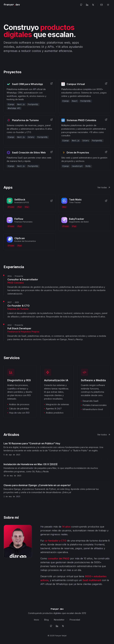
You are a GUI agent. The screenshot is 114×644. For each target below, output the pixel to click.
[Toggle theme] (108, 5)
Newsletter (59, 620)
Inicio (37, 620)
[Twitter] (93, 5)
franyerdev (12, 5)
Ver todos (104, 435)
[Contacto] (102, 5)
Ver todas (104, 187)
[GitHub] (81, 5)
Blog (46, 620)
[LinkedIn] (87, 5)
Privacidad (75, 620)
